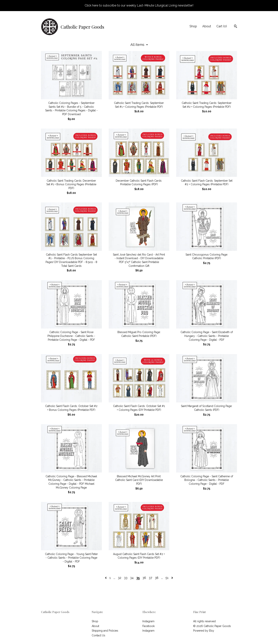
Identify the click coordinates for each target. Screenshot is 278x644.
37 (150, 578)
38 (157, 578)
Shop (193, 26)
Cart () (222, 26)
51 (167, 578)
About (207, 26)
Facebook (149, 626)
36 (144, 578)
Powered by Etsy (204, 631)
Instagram (148, 621)
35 (138, 578)
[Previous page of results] (106, 578)
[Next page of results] (172, 578)
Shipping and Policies (105, 631)
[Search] (236, 27)
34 (132, 578)
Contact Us (98, 635)
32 (120, 578)
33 (126, 578)
